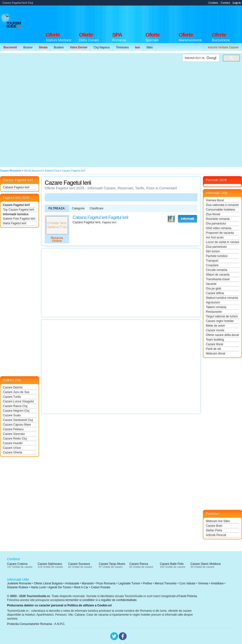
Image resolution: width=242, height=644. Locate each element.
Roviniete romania (218, 219)
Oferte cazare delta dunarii (222, 335)
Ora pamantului (216, 224)
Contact (225, 3)
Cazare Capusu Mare (17, 425)
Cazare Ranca (139, 564)
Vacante (211, 284)
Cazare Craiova (17, 564)
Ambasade (72, 583)
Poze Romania (106, 583)
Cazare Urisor (12, 448)
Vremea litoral (215, 200)
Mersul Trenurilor (166, 583)
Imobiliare (217, 583)
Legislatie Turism (129, 583)
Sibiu (149, 47)
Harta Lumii (38, 587)
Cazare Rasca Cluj (15, 406)
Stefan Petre (214, 530)
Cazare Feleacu (13, 429)
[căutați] (200, 58)
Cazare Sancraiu (14, 434)
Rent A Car (81, 587)
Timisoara (122, 47)
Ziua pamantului (216, 247)
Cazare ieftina (215, 293)
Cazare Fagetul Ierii (16, 205)
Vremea (203, 583)
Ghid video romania (219, 228)
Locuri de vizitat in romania (222, 242)
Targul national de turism (222, 316)
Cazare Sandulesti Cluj (18, 420)
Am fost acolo (215, 237)
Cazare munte (215, 330)
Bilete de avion (215, 326)
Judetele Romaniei (19, 583)
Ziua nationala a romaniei (222, 205)
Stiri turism (213, 251)
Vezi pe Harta (171, 219)
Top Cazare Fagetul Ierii (18, 210)
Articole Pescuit (216, 535)
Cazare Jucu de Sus (16, 392)
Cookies (213, 3)
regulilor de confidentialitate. (119, 600)
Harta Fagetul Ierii (15, 223)
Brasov (28, 47)
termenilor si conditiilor (80, 600)
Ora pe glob (214, 289)
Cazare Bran (214, 526)
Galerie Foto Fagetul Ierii (19, 219)
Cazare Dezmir (13, 387)
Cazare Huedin (13, 443)
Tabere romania (216, 307)
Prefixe (148, 583)
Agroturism (213, 302)
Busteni (59, 47)
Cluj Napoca (102, 47)
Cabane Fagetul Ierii (16, 187)
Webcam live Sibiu (218, 521)
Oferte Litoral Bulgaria (48, 583)
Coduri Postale (101, 587)
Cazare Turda (12, 397)
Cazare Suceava (79, 564)
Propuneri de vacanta (220, 233)
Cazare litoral (214, 344)
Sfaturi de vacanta (218, 275)
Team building (215, 340)
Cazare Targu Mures (112, 564)
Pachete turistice (217, 256)
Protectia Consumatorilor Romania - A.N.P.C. (36, 624)
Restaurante (214, 312)
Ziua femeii (213, 214)
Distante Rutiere (18, 587)
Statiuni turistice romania (222, 298)
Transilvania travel (218, 279)
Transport (212, 261)
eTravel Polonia (187, 596)
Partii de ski (213, 349)
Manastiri (88, 583)
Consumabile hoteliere (220, 210)
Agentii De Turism (60, 587)
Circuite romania (216, 270)
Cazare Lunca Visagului (18, 401)
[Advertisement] (218, 25)
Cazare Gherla (12, 452)
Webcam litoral (215, 354)
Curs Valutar (187, 583)
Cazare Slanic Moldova (205, 564)
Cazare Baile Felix (172, 564)
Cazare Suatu (12, 415)
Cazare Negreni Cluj (16, 411)
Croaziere (212, 265)
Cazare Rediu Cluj (15, 439)
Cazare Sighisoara (50, 564)
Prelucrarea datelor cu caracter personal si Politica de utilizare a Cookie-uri (59, 605)
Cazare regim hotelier (220, 321)
